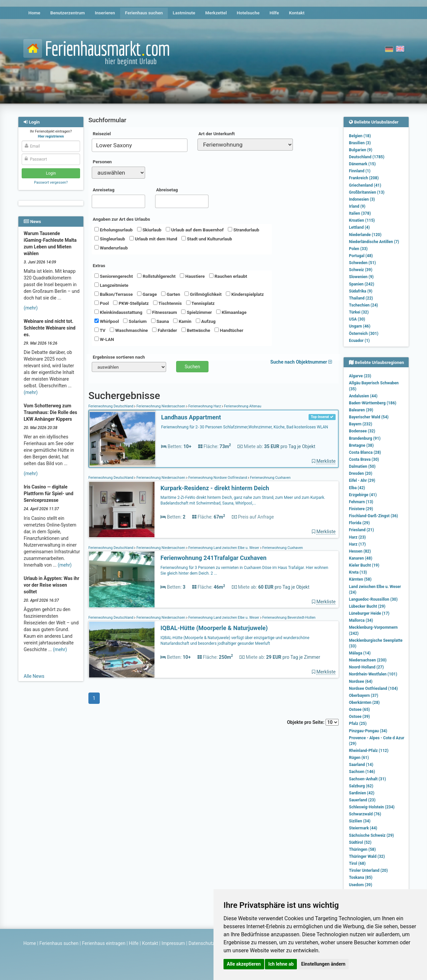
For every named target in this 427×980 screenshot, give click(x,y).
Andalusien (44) (363, 396)
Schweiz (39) (361, 270)
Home (34, 13)
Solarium (135, 321)
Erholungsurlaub (114, 230)
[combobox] (140, 145)
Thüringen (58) (362, 849)
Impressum (173, 943)
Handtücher (229, 330)
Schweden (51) (362, 263)
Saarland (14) (361, 765)
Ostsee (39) (359, 717)
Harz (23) (357, 537)
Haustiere (192, 276)
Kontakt (297, 13)
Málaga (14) (360, 653)
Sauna (160, 321)
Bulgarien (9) (361, 150)
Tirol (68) (357, 863)
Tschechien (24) (363, 305)
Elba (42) (357, 488)
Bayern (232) (361, 424)
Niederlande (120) (365, 235)
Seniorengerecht (114, 276)
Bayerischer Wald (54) (369, 417)
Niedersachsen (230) (368, 660)
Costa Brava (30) (364, 459)
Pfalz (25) (358, 724)
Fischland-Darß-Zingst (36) (373, 516)
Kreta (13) (358, 572)
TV (100, 330)
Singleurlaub (110, 239)
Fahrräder (164, 330)
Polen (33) (358, 249)
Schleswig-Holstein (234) (372, 807)
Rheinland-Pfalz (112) (369, 751)
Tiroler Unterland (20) (368, 870)
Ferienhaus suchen (144, 13)
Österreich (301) (364, 334)
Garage (147, 294)
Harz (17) (357, 544)
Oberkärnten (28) (364, 703)
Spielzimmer (196, 312)
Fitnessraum (162, 312)
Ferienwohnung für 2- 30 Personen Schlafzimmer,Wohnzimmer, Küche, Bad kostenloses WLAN (245, 427)
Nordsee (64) (361, 681)
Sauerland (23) (362, 800)
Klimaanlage (231, 312)
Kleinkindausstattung (118, 312)
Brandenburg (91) (365, 438)
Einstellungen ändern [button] (323, 964)
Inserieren (105, 13)
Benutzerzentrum (68, 13)
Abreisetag (167, 190)
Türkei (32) (359, 312)
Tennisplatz (200, 303)
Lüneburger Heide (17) (369, 613)
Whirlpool (107, 321)
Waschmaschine (129, 330)
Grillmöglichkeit (203, 294)
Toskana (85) (361, 877)
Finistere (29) (361, 509)
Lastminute (184, 13)
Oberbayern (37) (364, 696)
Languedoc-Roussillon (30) (373, 599)
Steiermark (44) (363, 828)
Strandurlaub (244, 230)
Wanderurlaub (111, 248)
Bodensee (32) (362, 431)
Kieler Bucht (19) (364, 565)
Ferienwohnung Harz (205, 406)
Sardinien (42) (362, 793)
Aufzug (206, 321)
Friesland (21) (361, 530)
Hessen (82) (360, 551)
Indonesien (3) (362, 199)
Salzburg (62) (361, 786)
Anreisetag (104, 190)
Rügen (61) (359, 758)
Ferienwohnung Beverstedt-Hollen (289, 618)
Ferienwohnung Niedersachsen (161, 406)
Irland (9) (357, 206)
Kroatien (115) (362, 220)
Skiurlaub (149, 230)
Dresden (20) (361, 473)
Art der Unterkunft (217, 134)
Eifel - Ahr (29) (362, 480)
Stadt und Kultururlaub (207, 239)
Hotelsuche (248, 13)
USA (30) (357, 319)
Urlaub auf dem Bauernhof (195, 230)
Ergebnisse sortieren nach (119, 357)
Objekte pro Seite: (313, 722)
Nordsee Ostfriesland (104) (373, 689)
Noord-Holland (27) (366, 667)
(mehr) (31, 308)
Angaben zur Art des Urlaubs (121, 219)
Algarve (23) (360, 376)
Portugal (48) (361, 256)
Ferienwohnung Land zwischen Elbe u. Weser (224, 548)
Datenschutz (201, 943)
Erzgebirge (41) (363, 495)
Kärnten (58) (360, 579)
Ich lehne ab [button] (281, 964)
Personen (102, 162)
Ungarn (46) (360, 326)
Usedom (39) (361, 885)
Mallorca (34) (361, 620)
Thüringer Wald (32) (367, 856)
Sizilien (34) (360, 821)
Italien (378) (360, 213)
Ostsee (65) (359, 710)
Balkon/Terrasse (114, 294)
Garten (171, 294)
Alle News (34, 676)
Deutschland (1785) (367, 157)
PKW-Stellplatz (131, 303)
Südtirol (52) (360, 842)
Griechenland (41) (365, 185)
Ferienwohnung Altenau (242, 406)
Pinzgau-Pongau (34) (368, 731)
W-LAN (104, 339)
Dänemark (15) (362, 164)
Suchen (192, 367)
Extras (99, 266)
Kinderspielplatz (245, 294)
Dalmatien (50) (362, 466)
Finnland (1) (360, 171)
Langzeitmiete (111, 285)
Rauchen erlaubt (228, 276)
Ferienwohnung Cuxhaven (270, 478)
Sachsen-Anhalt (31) (367, 779)
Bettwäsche (196, 330)
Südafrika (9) (361, 291)
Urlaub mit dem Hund (153, 239)
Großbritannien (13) (367, 192)
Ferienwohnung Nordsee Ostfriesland (218, 478)
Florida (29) (359, 523)
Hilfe (274, 13)
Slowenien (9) (361, 277)
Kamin (182, 321)
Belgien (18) (360, 136)
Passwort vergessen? (51, 182)
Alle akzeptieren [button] (244, 964)
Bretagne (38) (361, 445)
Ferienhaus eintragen (104, 943)
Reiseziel (102, 134)
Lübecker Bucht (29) (367, 606)
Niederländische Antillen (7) (374, 242)
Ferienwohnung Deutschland (111, 406)
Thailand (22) (361, 298)
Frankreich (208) (364, 178)
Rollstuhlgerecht (156, 276)
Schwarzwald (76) (365, 814)
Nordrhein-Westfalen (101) (373, 674)
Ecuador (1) (359, 341)
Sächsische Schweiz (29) (371, 835)
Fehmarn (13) (361, 502)
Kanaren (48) (361, 558)
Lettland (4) (359, 227)
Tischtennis (167, 303)
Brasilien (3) (360, 143)
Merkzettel (216, 13)
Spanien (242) (362, 284)
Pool (102, 303)
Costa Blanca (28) (365, 452)
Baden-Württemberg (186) (373, 403)
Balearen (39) (361, 410)
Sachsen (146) (362, 772)
